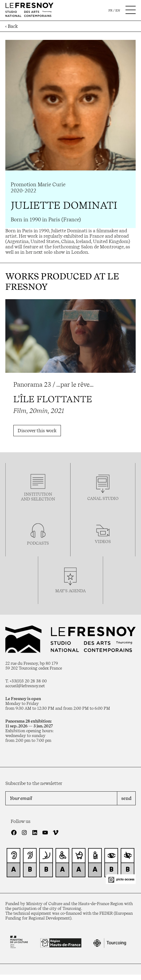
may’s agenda (70, 591)
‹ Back (12, 26)
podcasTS (38, 543)
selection (43, 499)
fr (110, 10)
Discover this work (37, 431)
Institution (38, 494)
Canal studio (103, 499)
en (118, 10)
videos (103, 542)
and (26, 499)
